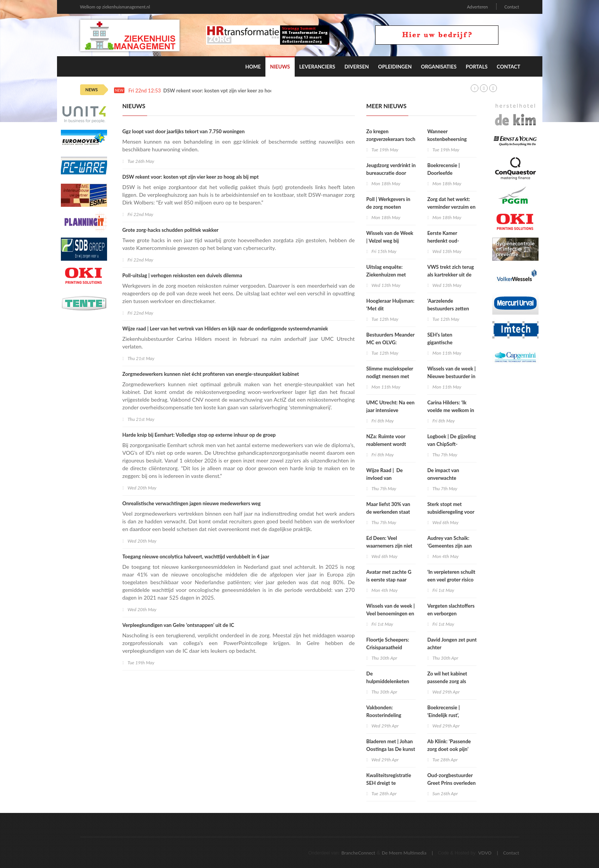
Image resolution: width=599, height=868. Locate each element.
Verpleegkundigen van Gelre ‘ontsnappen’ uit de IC (178, 625)
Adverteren (477, 7)
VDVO (485, 853)
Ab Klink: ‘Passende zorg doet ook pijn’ (449, 745)
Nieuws (280, 67)
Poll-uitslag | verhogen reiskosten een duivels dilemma (182, 275)
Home (253, 67)
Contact (512, 7)
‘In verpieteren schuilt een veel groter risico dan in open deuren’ (451, 580)
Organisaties (439, 67)
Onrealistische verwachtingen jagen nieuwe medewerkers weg (192, 503)
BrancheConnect (358, 853)
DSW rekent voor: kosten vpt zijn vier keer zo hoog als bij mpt (232, 91)
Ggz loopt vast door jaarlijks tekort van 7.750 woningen (184, 131)
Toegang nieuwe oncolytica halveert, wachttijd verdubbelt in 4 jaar (196, 556)
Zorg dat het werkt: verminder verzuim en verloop (451, 207)
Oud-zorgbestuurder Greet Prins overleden (451, 779)
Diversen (357, 67)
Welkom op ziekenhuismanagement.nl (115, 7)
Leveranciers (317, 67)
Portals (477, 67)
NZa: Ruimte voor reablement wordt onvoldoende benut (388, 444)
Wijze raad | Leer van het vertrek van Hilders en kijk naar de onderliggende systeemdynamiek (225, 328)
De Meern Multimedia (404, 853)
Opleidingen (395, 67)
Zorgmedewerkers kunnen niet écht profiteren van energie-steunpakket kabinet (211, 374)
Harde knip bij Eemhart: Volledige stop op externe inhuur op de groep (199, 435)
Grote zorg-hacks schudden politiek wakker (171, 230)
